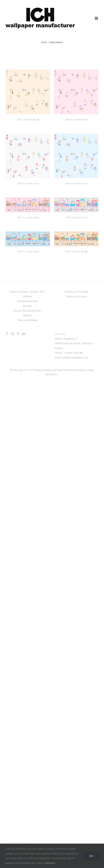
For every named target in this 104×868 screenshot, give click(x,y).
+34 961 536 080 (73, 353)
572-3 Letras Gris (77, 217)
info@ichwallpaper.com (75, 358)
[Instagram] (13, 334)
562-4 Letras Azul (77, 183)
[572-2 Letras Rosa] (28, 200)
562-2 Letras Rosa (77, 120)
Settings (51, 863)
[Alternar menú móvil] (97, 18)
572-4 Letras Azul (28, 251)
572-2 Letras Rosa (28, 217)
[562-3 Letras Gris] (28, 136)
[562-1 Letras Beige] (28, 72)
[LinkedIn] (24, 334)
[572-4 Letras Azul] (28, 234)
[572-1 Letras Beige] (76, 234)
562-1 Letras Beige (28, 120)
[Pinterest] (18, 334)
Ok (91, 856)
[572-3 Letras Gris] (76, 200)
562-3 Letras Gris (28, 183)
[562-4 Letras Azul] (76, 136)
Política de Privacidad (77, 292)
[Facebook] (7, 334)
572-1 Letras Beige (77, 251)
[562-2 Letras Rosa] (76, 72)
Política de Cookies (77, 296)
